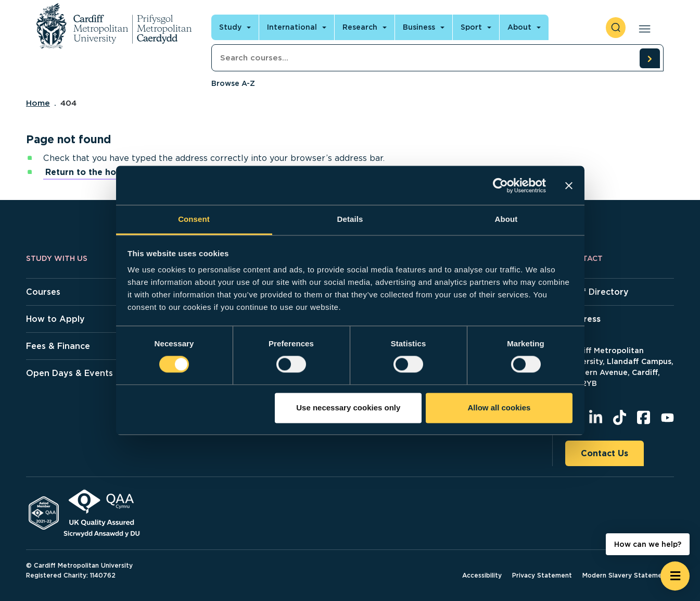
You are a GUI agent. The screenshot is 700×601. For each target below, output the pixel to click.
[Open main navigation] (642, 28)
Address (583, 319)
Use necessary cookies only (348, 408)
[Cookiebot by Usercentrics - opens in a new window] (500, 185)
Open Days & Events (69, 373)
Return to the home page (100, 172)
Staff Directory (597, 292)
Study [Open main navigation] (230, 27)
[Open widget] (675, 576)
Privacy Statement (542, 575)
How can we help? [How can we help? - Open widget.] (648, 544)
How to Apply (55, 319)
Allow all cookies (499, 408)
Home (38, 103)
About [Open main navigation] (519, 27)
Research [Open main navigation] (360, 27)
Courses (43, 292)
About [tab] (506, 219)
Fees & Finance (58, 346)
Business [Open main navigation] (419, 27)
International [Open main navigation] (292, 27)
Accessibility (482, 575)
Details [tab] (350, 219)
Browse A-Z (233, 83)
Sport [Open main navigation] (471, 27)
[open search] (616, 28)
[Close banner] (569, 185)
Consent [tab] (194, 219)
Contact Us (604, 453)
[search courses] (650, 58)
